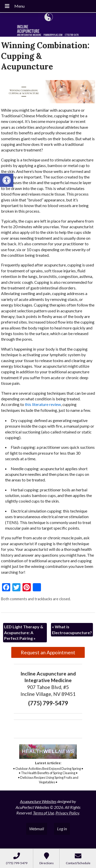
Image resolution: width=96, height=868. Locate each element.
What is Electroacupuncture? (72, 629)
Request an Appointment (48, 652)
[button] (7, 180)
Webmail (37, 829)
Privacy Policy (67, 813)
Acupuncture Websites (38, 801)
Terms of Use (44, 813)
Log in (62, 829)
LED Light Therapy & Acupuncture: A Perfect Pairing (24, 632)
